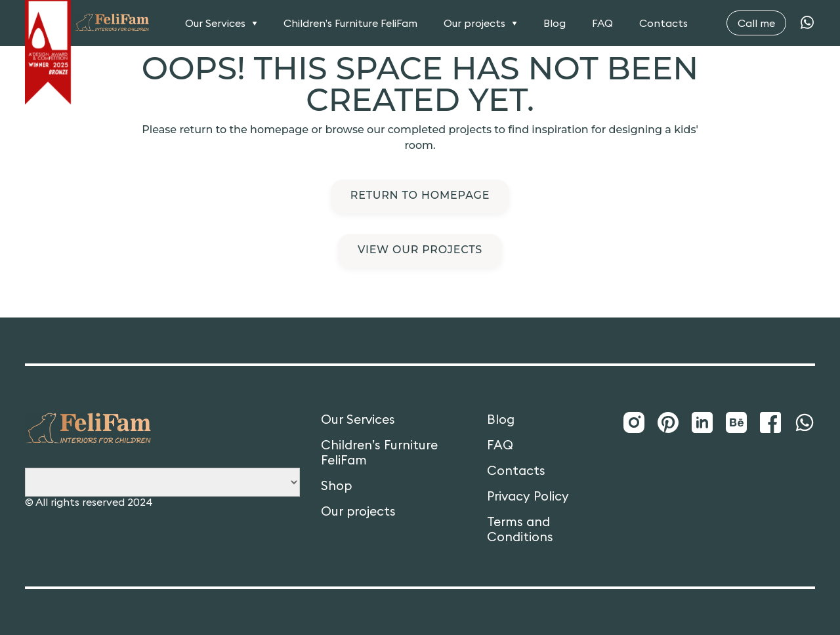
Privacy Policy (528, 496)
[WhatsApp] (807, 23)
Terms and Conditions (520, 529)
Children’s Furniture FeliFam (350, 23)
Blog (555, 23)
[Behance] (736, 423)
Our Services (215, 23)
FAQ (602, 23)
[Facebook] (770, 423)
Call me (756, 23)
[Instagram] (634, 423)
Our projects (474, 23)
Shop (336, 486)
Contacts (663, 23)
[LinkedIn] (702, 423)
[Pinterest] (668, 423)
